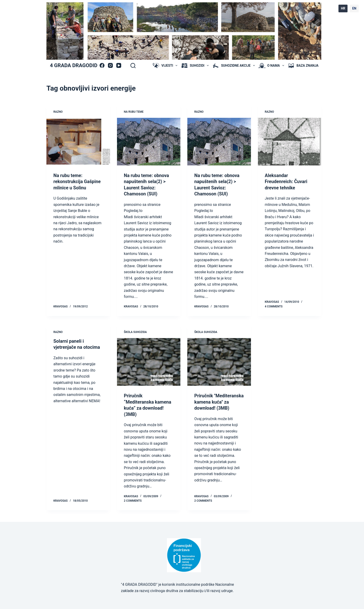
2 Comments (133, 500)
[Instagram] (110, 65)
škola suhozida (135, 332)
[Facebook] (102, 65)
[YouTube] (119, 65)
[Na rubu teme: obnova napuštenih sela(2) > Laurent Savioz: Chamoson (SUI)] (149, 142)
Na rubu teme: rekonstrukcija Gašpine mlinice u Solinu (77, 181)
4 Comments (274, 306)
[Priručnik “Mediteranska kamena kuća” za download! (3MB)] (149, 361)
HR (343, 8)
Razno (58, 112)
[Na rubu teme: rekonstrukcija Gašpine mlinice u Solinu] (78, 142)
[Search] (133, 66)
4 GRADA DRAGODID (74, 65)
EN (354, 8)
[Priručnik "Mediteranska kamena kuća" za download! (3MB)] (219, 361)
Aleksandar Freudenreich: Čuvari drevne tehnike (286, 181)
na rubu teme (134, 112)
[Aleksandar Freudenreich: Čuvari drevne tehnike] (290, 142)
